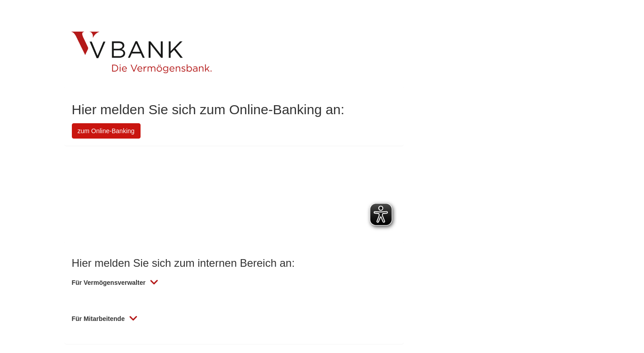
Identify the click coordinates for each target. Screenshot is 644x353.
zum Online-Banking (106, 131)
